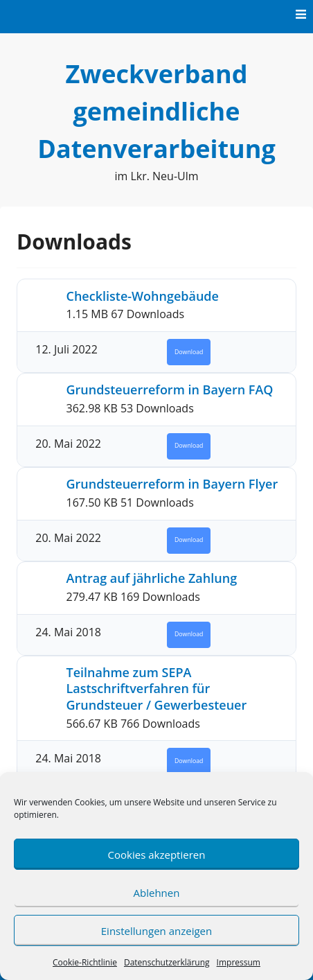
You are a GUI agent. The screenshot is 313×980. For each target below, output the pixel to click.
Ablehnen (157, 893)
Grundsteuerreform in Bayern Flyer (172, 484)
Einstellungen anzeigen (156, 931)
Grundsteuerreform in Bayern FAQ (170, 390)
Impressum (239, 962)
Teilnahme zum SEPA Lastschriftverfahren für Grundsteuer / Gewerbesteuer (157, 689)
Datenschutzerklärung (167, 962)
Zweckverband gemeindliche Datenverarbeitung (156, 111)
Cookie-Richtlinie (85, 962)
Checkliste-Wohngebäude (143, 296)
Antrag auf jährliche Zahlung (152, 578)
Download (189, 352)
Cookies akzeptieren (157, 855)
